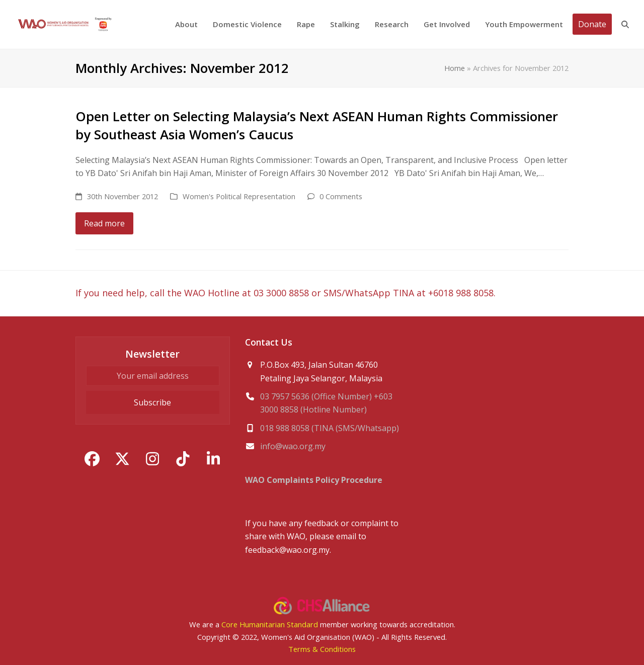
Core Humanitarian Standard (270, 624)
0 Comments (341, 196)
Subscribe (152, 402)
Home (455, 68)
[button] (625, 24)
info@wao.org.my (293, 446)
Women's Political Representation (239, 196)
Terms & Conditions (322, 649)
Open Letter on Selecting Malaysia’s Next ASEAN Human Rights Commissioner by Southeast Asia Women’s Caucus (317, 125)
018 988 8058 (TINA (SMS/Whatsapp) (330, 428)
